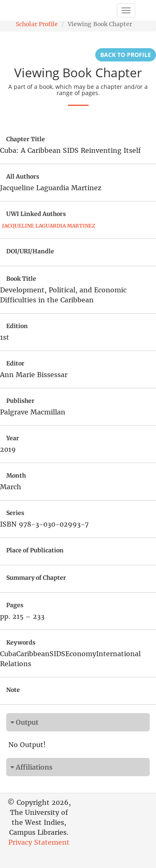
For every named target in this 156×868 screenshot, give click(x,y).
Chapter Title (26, 139)
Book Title (21, 279)
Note (13, 690)
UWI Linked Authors (36, 214)
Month (16, 476)
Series (15, 513)
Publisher (20, 401)
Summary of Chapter (36, 578)
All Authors (23, 177)
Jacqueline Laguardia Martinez (49, 226)
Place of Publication (35, 550)
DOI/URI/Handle (30, 251)
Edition (17, 326)
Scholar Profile (37, 24)
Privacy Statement (39, 842)
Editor (15, 363)
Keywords (21, 642)
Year (13, 438)
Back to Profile (126, 55)
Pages (15, 605)
